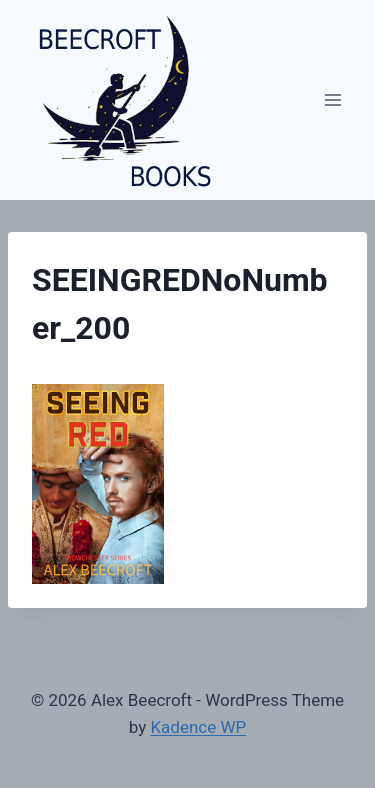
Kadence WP (198, 727)
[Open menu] (332, 99)
